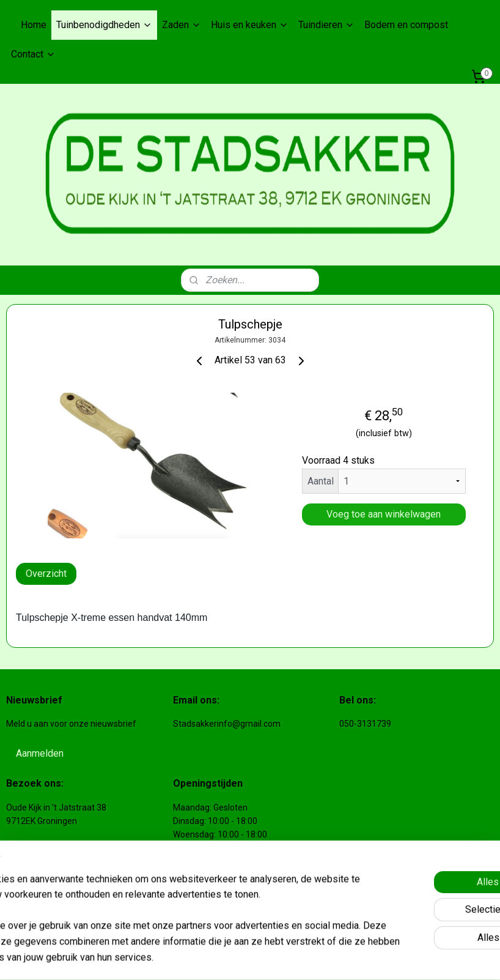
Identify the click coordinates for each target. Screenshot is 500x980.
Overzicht (46, 574)
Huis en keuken (250, 25)
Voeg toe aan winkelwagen (384, 514)
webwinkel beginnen (314, 958)
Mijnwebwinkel (417, 958)
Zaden (182, 25)
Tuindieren (326, 25)
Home (34, 25)
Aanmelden (40, 753)
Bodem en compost (406, 25)
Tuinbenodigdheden (104, 25)
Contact (33, 54)
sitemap (246, 958)
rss (270, 958)
